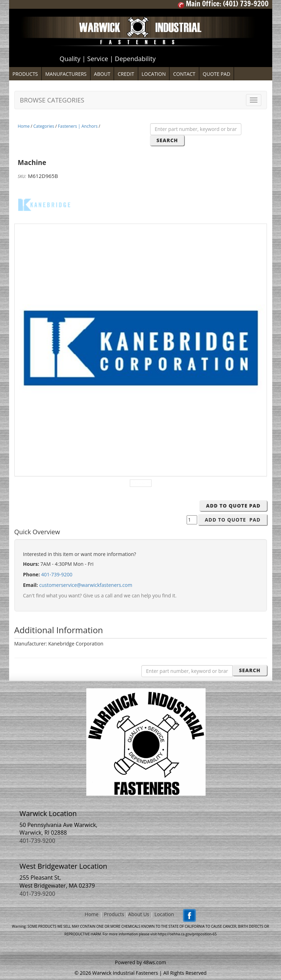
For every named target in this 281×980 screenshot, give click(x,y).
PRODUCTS (25, 74)
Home (24, 126)
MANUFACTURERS (66, 74)
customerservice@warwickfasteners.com (86, 585)
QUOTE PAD (217, 74)
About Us (139, 914)
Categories (44, 126)
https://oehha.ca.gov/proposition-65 (187, 934)
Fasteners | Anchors (78, 126)
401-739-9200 (57, 574)
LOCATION (154, 74)
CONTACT (184, 74)
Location (164, 914)
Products (114, 914)
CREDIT (126, 74)
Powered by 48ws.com (141, 962)
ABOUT (102, 74)
